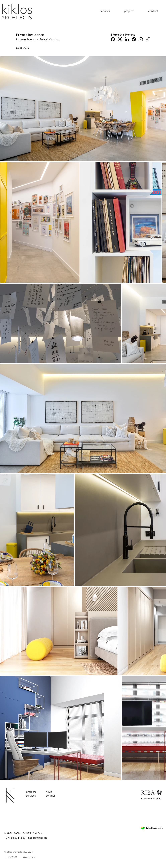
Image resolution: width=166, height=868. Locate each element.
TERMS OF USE (11, 857)
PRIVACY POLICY (30, 857)
